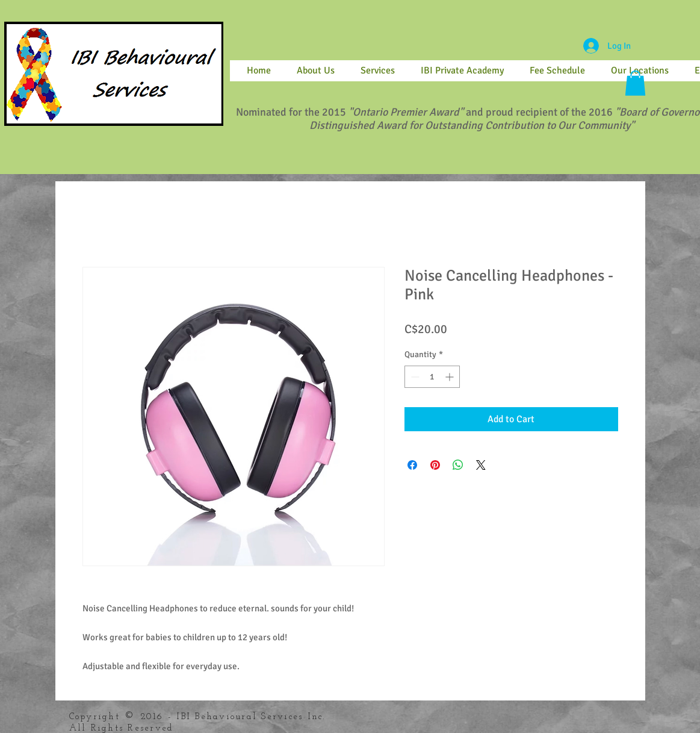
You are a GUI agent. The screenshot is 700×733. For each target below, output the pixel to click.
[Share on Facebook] (412, 465)
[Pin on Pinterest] (435, 465)
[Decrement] (414, 377)
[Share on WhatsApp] (458, 465)
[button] (635, 83)
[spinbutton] (432, 377)
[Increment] (451, 377)
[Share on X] (481, 465)
